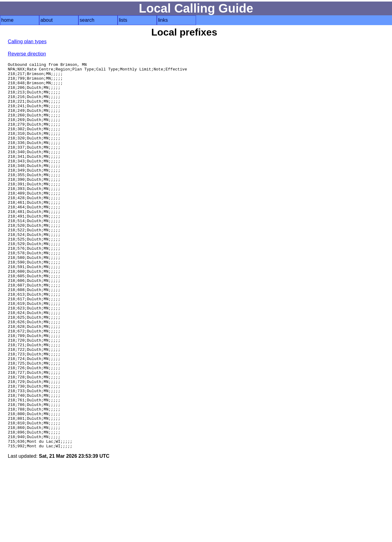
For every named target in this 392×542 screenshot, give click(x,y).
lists (123, 20)
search (87, 20)
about (47, 20)
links (163, 20)
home (7, 20)
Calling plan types (27, 42)
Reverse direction (27, 54)
